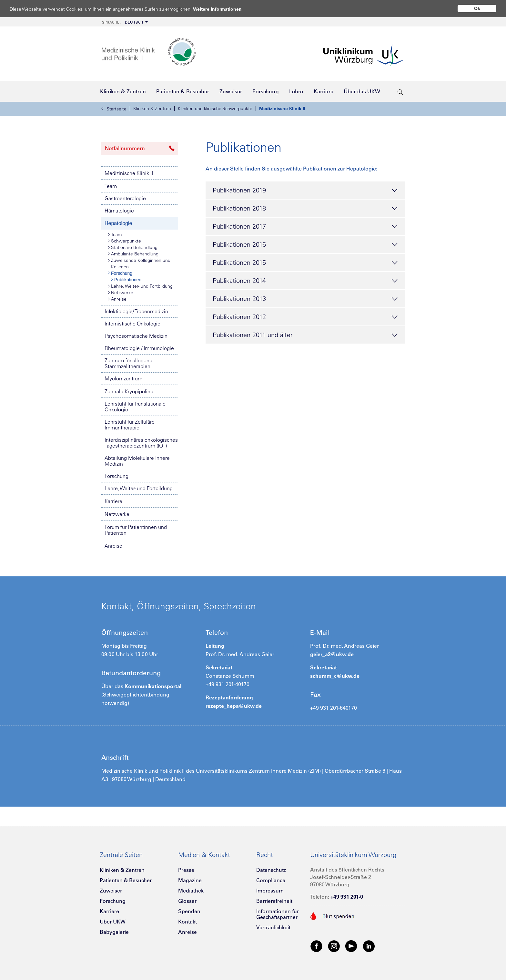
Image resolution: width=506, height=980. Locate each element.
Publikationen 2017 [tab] (305, 227)
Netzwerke (121, 293)
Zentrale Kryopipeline (129, 391)
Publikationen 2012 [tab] (305, 317)
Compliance (271, 880)
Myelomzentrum (123, 378)
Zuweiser (111, 891)
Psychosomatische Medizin (136, 336)
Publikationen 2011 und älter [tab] (305, 335)
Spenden (189, 911)
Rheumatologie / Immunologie (139, 348)
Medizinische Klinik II (282, 108)
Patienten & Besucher (126, 880)
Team (111, 186)
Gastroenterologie (125, 198)
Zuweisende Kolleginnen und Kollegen (139, 263)
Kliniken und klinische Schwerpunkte (215, 108)
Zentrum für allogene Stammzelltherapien (128, 363)
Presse (186, 870)
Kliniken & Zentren (152, 108)
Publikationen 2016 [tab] (305, 245)
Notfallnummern (140, 148)
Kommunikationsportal (153, 686)
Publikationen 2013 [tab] (305, 299)
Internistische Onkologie (132, 324)
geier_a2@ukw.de (332, 654)
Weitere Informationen (223, 9)
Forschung (120, 273)
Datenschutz (271, 870)
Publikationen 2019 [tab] (305, 191)
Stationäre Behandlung (133, 247)
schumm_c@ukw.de (335, 676)
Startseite (114, 109)
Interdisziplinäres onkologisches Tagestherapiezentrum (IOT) (141, 443)
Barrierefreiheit (274, 901)
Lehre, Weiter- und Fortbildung (140, 286)
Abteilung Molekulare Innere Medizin (137, 461)
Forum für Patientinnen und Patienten (136, 530)
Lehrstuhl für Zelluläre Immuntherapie (130, 425)
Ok (477, 8)
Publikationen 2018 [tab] (305, 209)
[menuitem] (124, 22)
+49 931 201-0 (347, 897)
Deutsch (123, 22)
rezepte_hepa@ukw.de (234, 706)
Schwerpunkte (124, 241)
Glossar (187, 901)
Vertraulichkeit (273, 927)
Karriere (113, 501)
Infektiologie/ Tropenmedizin (136, 311)
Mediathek (191, 891)
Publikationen (126, 280)
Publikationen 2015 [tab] (305, 263)
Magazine (190, 880)
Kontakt (187, 922)
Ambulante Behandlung (133, 254)
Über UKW (113, 922)
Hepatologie (118, 223)
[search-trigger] (400, 91)
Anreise (117, 299)
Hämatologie (119, 211)
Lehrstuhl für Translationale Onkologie (135, 407)
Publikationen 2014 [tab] (305, 281)
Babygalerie (114, 932)
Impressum (270, 891)
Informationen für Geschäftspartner (278, 914)
